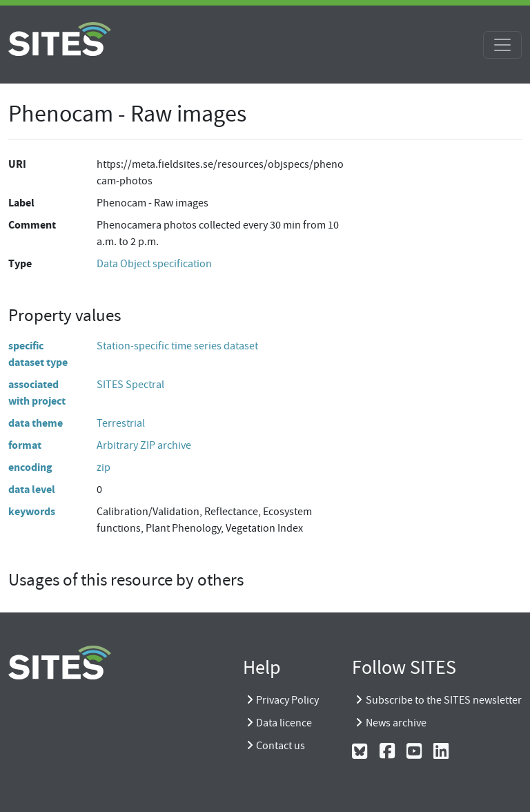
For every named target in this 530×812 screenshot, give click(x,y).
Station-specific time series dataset (177, 346)
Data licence (284, 723)
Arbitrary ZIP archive (144, 445)
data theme (36, 423)
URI (17, 164)
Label (21, 203)
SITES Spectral (130, 385)
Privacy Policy (287, 700)
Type (20, 263)
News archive (396, 723)
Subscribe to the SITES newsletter (444, 700)
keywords (32, 511)
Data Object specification (154, 264)
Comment (32, 225)
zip (104, 467)
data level (32, 489)
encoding (30, 467)
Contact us (281, 746)
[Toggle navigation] (502, 45)
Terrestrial (121, 423)
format (25, 445)
